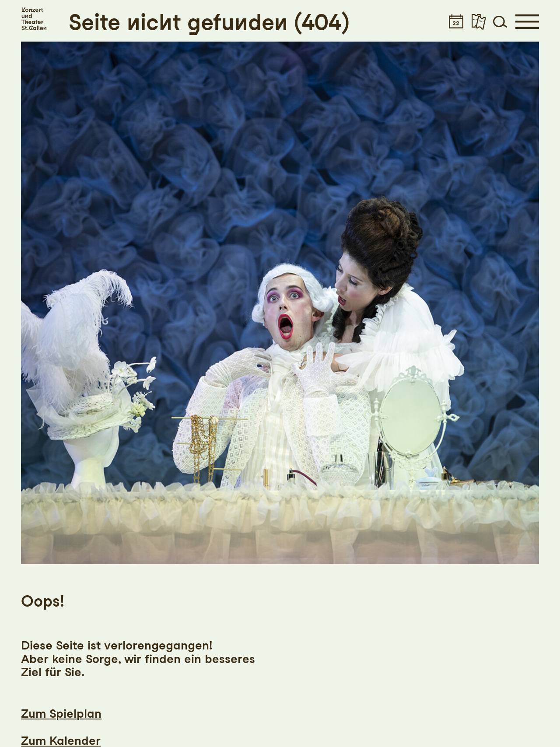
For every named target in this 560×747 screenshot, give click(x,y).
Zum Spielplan (61, 714)
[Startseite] (34, 19)
